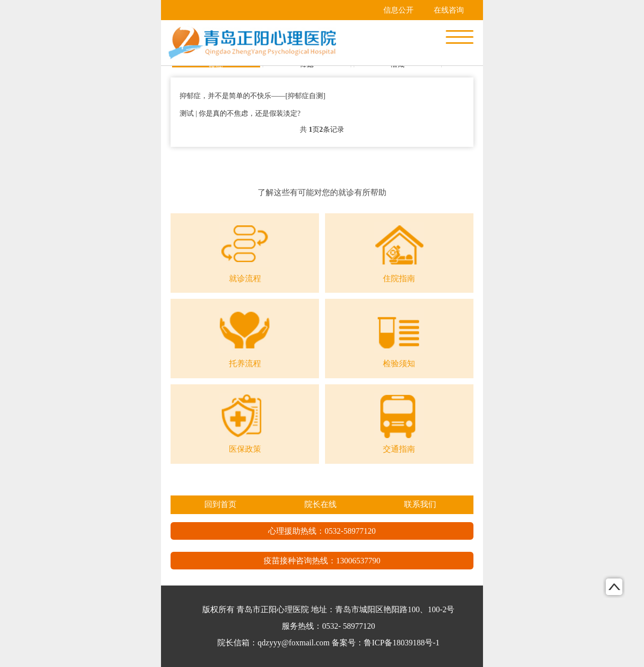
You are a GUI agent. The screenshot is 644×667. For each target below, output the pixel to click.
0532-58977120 (350, 531)
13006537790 (358, 561)
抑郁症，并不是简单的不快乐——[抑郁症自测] (252, 96)
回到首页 (220, 504)
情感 (397, 66)
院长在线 (320, 504)
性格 (307, 66)
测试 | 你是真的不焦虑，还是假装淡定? (240, 113)
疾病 (216, 66)
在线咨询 (449, 10)
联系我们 (420, 504)
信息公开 (398, 10)
